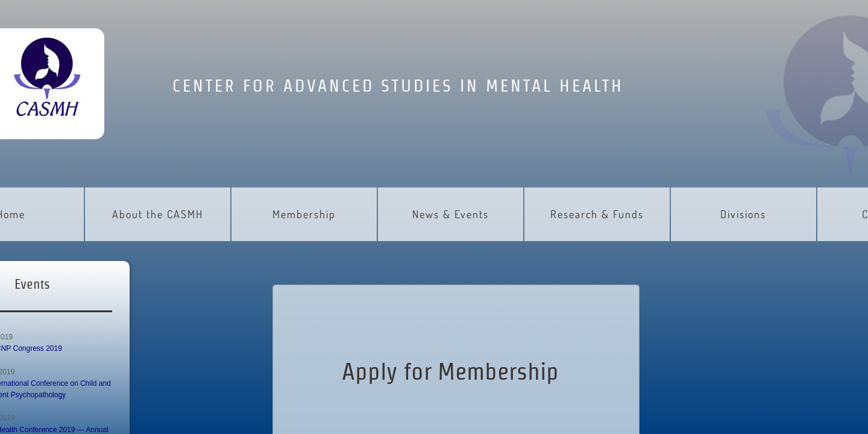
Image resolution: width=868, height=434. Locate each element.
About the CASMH (158, 214)
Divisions (743, 214)
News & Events (451, 214)
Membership (304, 214)
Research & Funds (597, 214)
